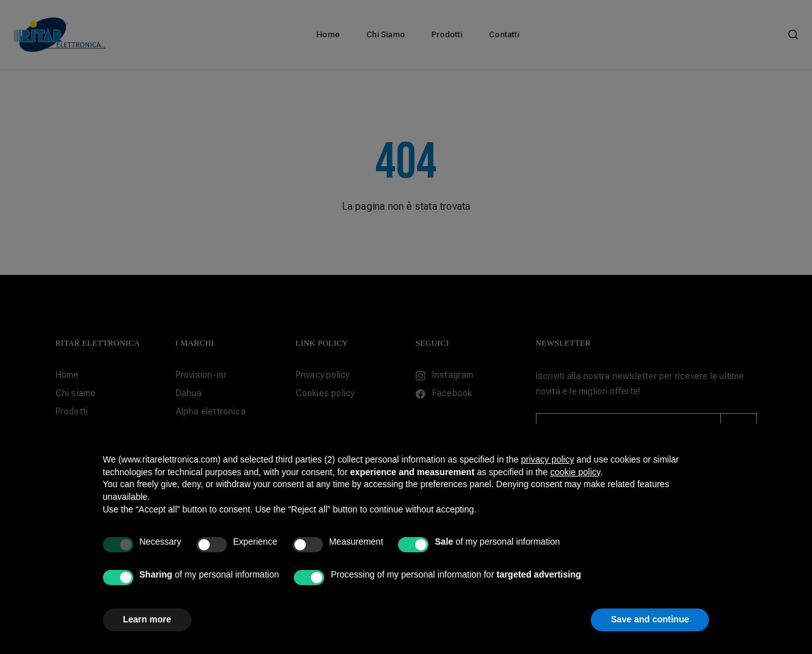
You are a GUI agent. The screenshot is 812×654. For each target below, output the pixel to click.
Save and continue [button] (650, 619)
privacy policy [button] (547, 459)
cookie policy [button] (575, 472)
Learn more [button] (147, 619)
